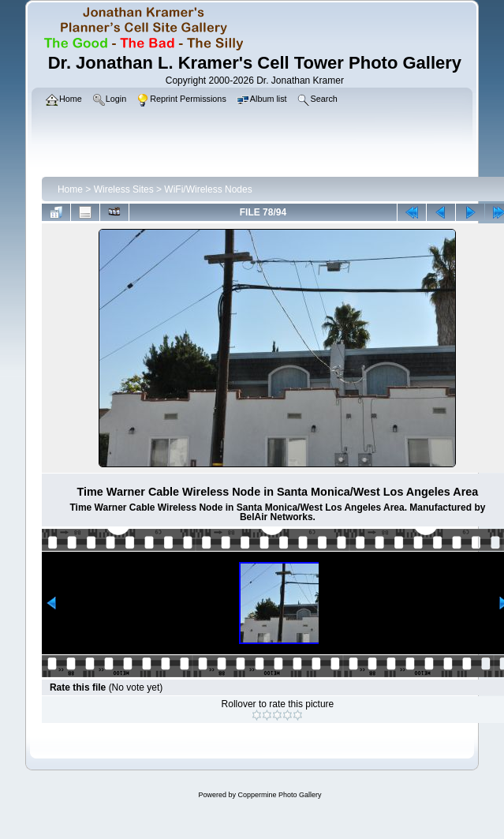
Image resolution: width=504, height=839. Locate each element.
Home (70, 189)
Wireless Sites (124, 189)
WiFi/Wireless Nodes (208, 189)
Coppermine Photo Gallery (279, 795)
